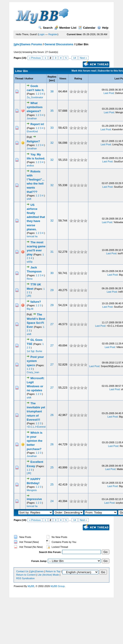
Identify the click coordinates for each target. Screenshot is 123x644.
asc (52, 80)
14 (74, 58)
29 (52, 290)
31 (52, 252)
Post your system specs (35, 361)
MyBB (31, 586)
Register (53, 34)
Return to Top (53, 571)
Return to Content (26, 575)
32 (52, 143)
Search (45, 28)
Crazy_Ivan (33, 372)
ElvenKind (32, 131)
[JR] (29, 296)
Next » (83, 58)
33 (52, 128)
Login (41, 34)
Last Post (109, 93)
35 (52, 111)
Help (103, 28)
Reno (30, 279)
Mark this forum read (84, 71)
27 (52, 324)
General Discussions (59, 44)
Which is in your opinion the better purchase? (34, 441)
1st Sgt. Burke (34, 351)
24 (52, 501)
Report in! (37, 124)
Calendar (87, 28)
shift (29, 199)
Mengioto (32, 490)
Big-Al (30, 309)
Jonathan (32, 118)
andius (30, 165)
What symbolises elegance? (35, 107)
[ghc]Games (37, 571)
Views (63, 78)
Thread (19, 78)
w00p (30, 262)
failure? (36, 302)
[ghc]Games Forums (28, 44)
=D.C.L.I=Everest (36, 427)
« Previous (35, 58)
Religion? (33, 141)
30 (52, 273)
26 (52, 415)
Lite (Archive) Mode (48, 575)
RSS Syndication (25, 578)
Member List (66, 28)
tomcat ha (32, 236)
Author (29, 78)
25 (52, 467)
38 (52, 91)
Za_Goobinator (35, 97)
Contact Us (22, 571)
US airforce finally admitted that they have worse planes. (36, 217)
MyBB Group (58, 586)
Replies (52, 77)
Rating (78, 78)
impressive (34, 499)
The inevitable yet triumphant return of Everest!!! (36, 411)
